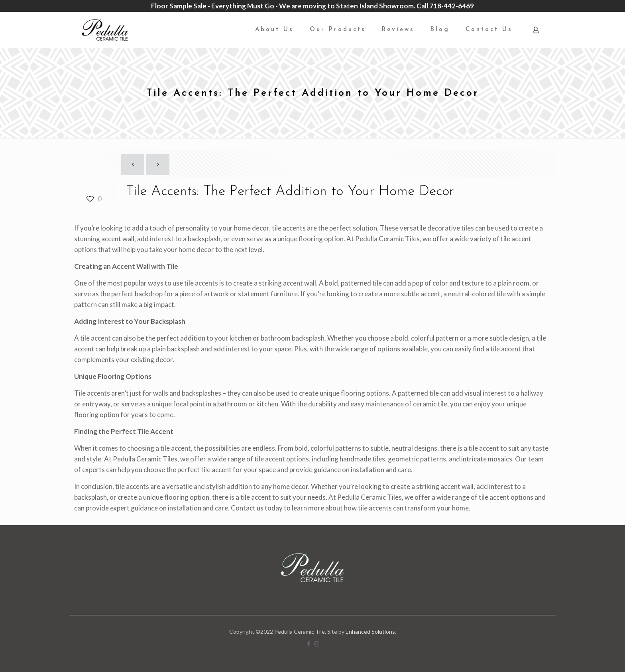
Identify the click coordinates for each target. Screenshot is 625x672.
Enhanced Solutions (370, 632)
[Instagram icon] (317, 644)
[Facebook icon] (308, 644)
